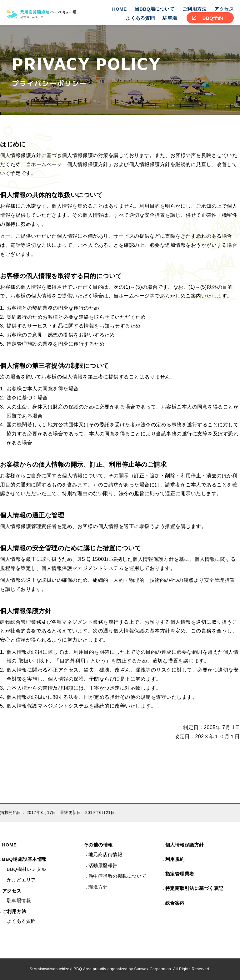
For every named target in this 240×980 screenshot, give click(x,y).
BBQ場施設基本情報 (25, 859)
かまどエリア (21, 880)
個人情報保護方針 (185, 845)
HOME (120, 9)
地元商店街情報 (105, 854)
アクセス (224, 9)
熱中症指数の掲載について (117, 876)
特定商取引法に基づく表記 (194, 888)
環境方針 (98, 887)
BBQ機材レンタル (27, 869)
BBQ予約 (213, 18)
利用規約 (175, 859)
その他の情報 (98, 845)
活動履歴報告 (103, 865)
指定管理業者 (180, 874)
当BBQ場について (155, 9)
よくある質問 (140, 18)
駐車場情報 (19, 900)
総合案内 (175, 903)
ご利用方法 (195, 9)
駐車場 (170, 18)
